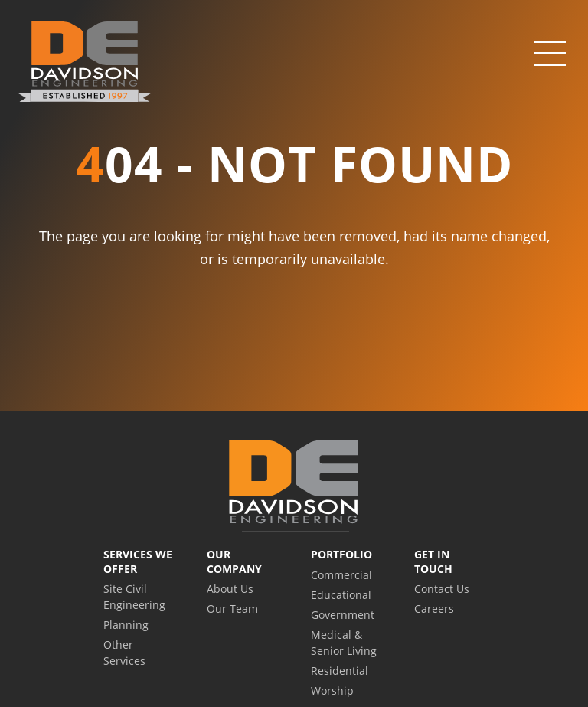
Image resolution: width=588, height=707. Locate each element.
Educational (341, 595)
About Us (230, 589)
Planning (126, 625)
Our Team (232, 609)
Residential (340, 671)
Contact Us (442, 589)
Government (343, 615)
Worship (332, 691)
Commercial (341, 575)
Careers (434, 609)
